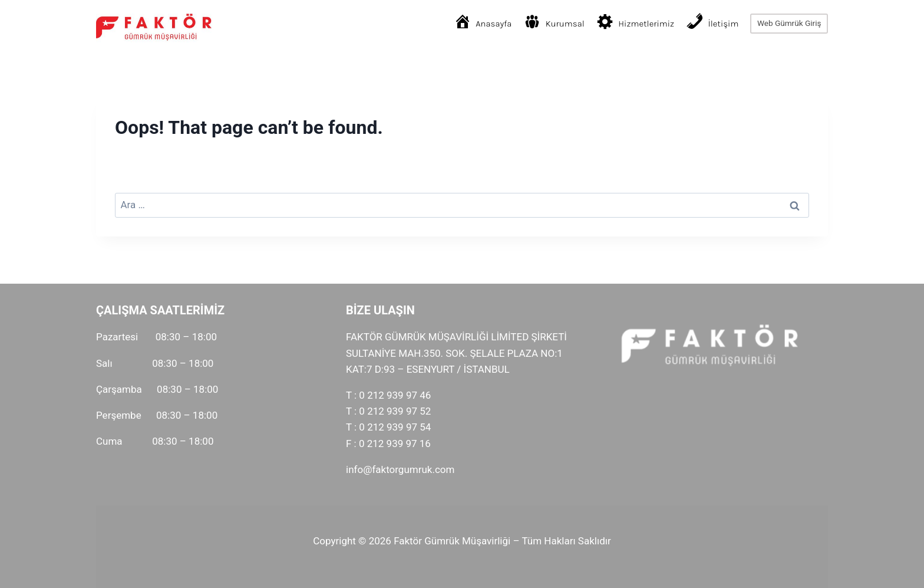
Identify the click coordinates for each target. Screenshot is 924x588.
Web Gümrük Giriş (789, 23)
